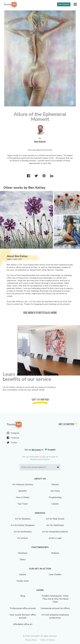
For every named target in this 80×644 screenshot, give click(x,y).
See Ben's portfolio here (40, 313)
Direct (23, 560)
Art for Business (23, 519)
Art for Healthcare (55, 525)
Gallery (23, 574)
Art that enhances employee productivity (55, 616)
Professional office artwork (23, 608)
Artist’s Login (55, 538)
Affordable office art (23, 624)
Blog (23, 596)
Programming (55, 497)
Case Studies (55, 574)
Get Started (64, 4)
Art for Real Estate (55, 519)
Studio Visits (23, 581)
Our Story (55, 491)
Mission (55, 485)
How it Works (23, 497)
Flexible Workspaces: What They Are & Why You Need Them (55, 599)
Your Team (23, 504)
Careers (55, 504)
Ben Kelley (40, 142)
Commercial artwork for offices (55, 608)
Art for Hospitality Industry (55, 532)
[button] (75, 4)
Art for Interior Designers (23, 525)
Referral (55, 553)
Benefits (23, 491)
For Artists (23, 538)
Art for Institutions (23, 532)
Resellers (23, 553)
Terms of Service (48, 640)
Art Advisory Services (23, 485)
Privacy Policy (31, 640)
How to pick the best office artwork (23, 616)
